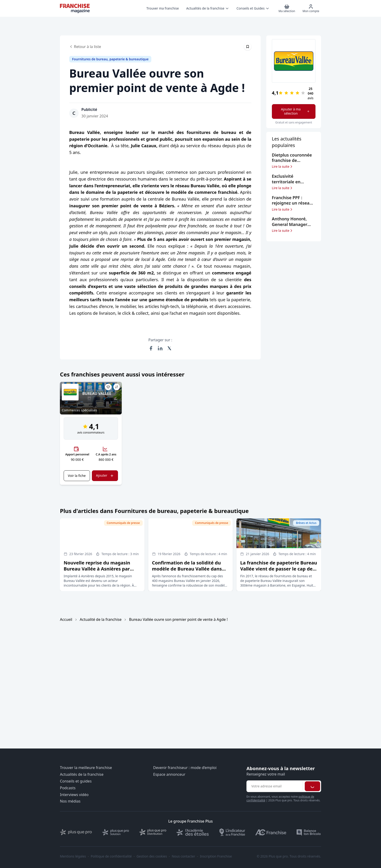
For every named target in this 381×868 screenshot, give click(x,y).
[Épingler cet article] (248, 47)
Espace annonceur (169, 774)
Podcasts (68, 788)
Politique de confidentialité (111, 856)
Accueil (66, 619)
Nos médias (70, 801)
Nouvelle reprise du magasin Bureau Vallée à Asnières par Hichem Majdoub (97, 569)
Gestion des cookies (152, 856)
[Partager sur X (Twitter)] (170, 348)
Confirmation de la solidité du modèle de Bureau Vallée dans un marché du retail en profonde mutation (190, 572)
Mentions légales (73, 856)
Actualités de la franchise (82, 774)
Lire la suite (282, 167)
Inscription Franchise (216, 856)
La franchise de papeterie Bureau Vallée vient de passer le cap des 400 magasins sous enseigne (279, 569)
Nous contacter (183, 856)
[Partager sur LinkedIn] (160, 348)
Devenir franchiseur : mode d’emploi (185, 768)
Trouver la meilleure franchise (86, 768)
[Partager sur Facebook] (151, 348)
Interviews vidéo (74, 795)
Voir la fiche (77, 476)
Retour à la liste (85, 47)
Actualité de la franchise (101, 619)
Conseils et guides (76, 781)
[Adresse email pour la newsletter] (275, 786)
